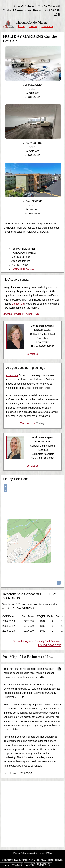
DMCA (49, 853)
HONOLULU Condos (23, 269)
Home (21, 26)
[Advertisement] (32, 814)
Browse (33, 26)
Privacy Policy (20, 853)
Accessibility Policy (36, 853)
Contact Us (47, 26)
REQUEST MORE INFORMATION (20, 314)
